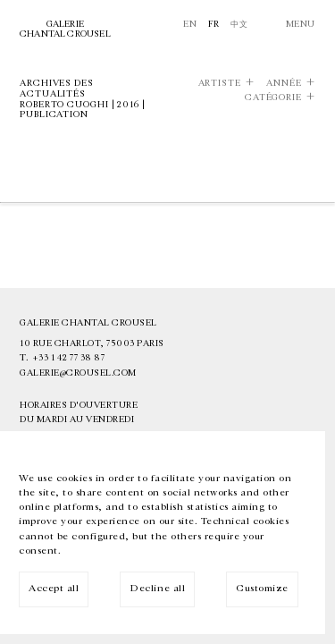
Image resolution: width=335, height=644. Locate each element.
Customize (262, 588)
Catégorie (273, 98)
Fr (214, 24)
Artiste (220, 84)
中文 (239, 24)
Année (284, 84)
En (190, 24)
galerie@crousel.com (78, 373)
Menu (301, 24)
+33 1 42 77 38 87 (69, 358)
